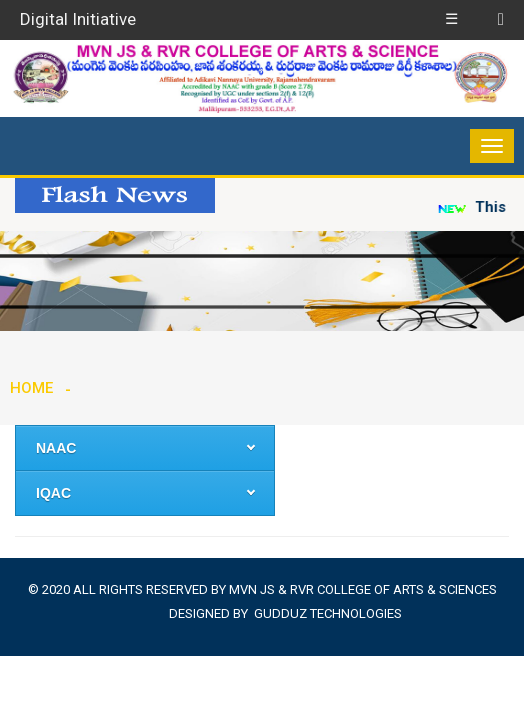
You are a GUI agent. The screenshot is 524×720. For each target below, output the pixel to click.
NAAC (56, 448)
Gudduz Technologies (328, 613)
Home (31, 388)
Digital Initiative (78, 19)
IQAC (53, 493)
